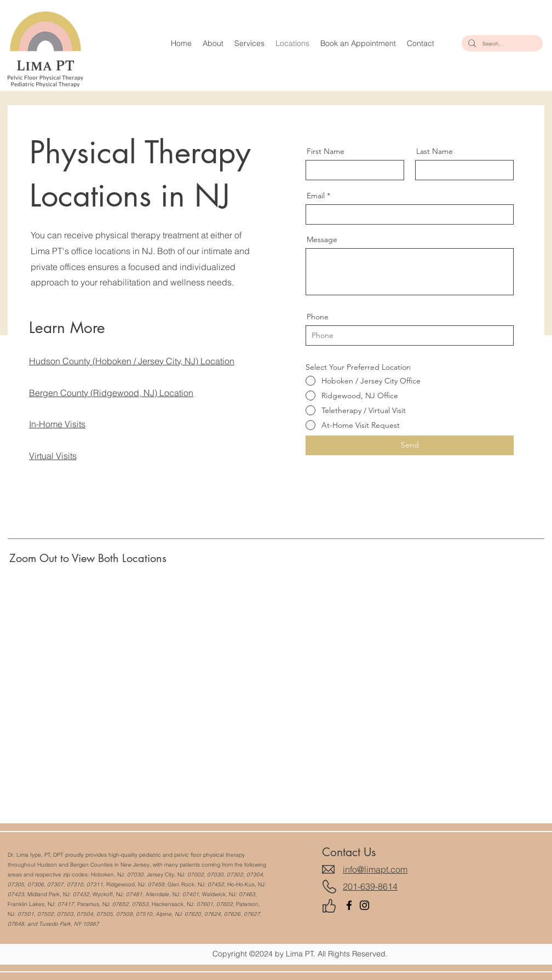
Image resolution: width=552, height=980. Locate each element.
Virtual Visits (53, 456)
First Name (326, 151)
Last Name (435, 151)
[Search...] (501, 44)
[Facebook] (349, 905)
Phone (318, 317)
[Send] (410, 445)
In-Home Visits (57, 424)
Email (316, 196)
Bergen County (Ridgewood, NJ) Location (111, 393)
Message (322, 239)
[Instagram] (364, 905)
